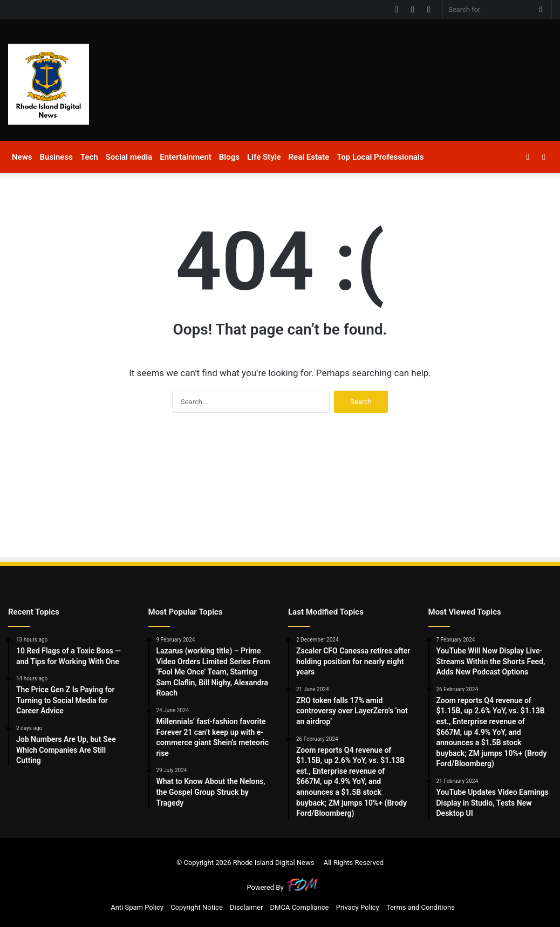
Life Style (264, 157)
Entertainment (186, 157)
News (22, 157)
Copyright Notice (197, 907)
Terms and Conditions (421, 907)
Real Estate (309, 157)
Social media (129, 157)
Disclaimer (246, 907)
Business (56, 157)
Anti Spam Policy (137, 907)
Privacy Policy (358, 907)
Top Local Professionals (380, 157)
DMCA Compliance (300, 907)
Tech (89, 157)
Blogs (229, 157)
